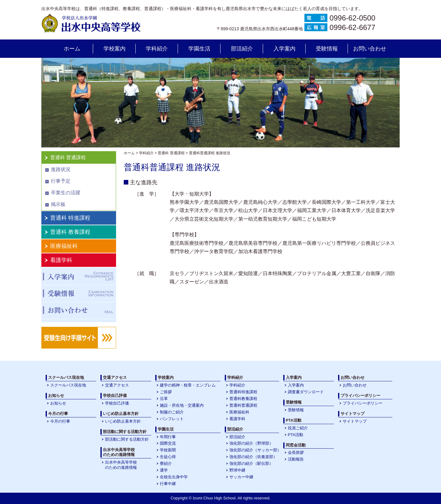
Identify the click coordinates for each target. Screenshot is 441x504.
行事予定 (61, 181)
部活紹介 (242, 49)
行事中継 (168, 484)
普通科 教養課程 (70, 232)
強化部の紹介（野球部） (251, 443)
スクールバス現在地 (68, 385)
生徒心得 (168, 457)
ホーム (72, 49)
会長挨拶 (296, 452)
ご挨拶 (166, 392)
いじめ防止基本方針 (123, 421)
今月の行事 (60, 421)
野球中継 (237, 470)
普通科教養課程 (243, 399)
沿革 (164, 399)
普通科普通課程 (243, 405)
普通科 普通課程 (68, 157)
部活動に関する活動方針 (127, 439)
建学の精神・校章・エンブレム (188, 385)
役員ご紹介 (298, 428)
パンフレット (172, 419)
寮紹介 (166, 463)
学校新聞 (168, 450)
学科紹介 (157, 49)
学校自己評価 (117, 403)
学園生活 (199, 49)
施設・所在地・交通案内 (182, 405)
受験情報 (327, 49)
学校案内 (115, 49)
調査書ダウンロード (306, 392)
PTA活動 (296, 435)
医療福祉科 (64, 246)
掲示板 (58, 204)
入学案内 (285, 49)
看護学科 (61, 260)
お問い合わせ (370, 49)
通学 (164, 470)
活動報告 (296, 459)
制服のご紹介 (172, 412)
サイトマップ (355, 421)
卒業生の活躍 (66, 193)
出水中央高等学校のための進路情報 (121, 465)
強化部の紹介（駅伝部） (251, 463)
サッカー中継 (241, 477)
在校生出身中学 (174, 477)
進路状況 (61, 169)
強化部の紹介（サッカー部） (255, 450)
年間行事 (168, 437)
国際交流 (168, 443)
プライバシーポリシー (363, 403)
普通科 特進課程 (70, 218)
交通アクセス (117, 385)
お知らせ (58, 403)
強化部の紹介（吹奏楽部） (253, 457)
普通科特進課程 (243, 392)
